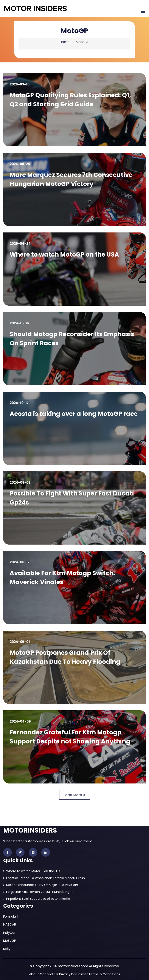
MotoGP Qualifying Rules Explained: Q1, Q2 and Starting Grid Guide (71, 100)
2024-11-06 (19, 323)
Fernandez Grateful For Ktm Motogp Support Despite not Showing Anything (71, 737)
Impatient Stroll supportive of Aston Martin (37, 899)
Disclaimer (79, 974)
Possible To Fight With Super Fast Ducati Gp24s (72, 498)
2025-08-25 (20, 164)
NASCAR (10, 924)
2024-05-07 (20, 642)
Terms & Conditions (104, 974)
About (34, 974)
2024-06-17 (20, 562)
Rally (7, 949)
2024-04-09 (20, 721)
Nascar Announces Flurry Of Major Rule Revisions (41, 885)
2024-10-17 (19, 403)
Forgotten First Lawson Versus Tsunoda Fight (38, 892)
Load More (75, 795)
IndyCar (9, 933)
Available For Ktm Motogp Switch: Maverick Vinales (63, 578)
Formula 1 (11, 916)
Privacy (65, 974)
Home (64, 42)
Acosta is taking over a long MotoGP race (74, 414)
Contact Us (49, 974)
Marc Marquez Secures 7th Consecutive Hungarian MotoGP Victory (72, 179)
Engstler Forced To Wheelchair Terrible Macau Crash (44, 878)
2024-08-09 (20, 482)
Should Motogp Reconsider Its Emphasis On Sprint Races (72, 339)
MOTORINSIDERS (30, 830)
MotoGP (10, 941)
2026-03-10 (20, 84)
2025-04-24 (20, 244)
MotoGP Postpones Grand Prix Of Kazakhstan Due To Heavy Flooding (65, 657)
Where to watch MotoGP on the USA (65, 255)
